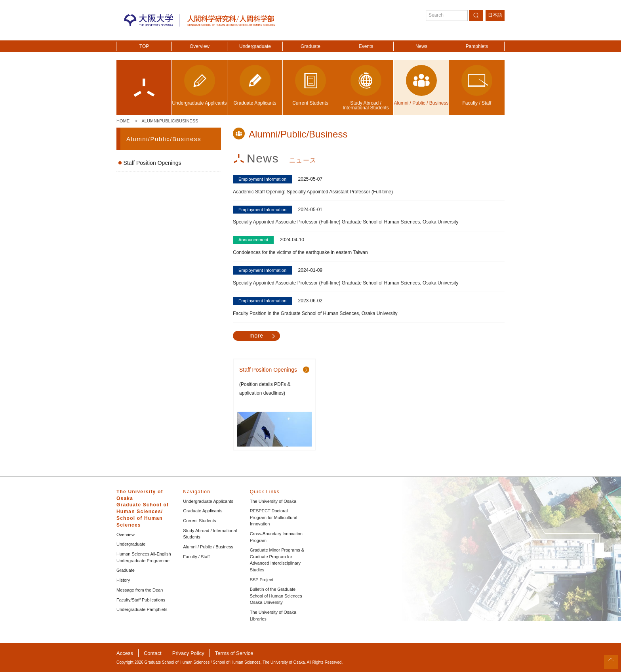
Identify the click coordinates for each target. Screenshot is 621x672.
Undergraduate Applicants (208, 501)
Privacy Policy (188, 653)
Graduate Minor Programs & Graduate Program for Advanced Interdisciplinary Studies (277, 560)
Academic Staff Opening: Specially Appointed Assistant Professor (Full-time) (313, 192)
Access (125, 653)
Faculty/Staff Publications (141, 600)
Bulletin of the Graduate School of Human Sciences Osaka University (276, 596)
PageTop (611, 662)
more (256, 336)
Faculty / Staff (196, 557)
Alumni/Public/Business (170, 121)
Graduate (310, 46)
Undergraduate (255, 46)
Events (366, 46)
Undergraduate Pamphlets (142, 609)
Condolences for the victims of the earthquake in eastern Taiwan (300, 252)
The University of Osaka (273, 501)
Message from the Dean (140, 590)
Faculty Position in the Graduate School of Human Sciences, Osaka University (315, 313)
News (421, 46)
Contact (153, 653)
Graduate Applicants (203, 511)
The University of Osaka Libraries (273, 616)
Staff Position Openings (152, 163)
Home (123, 121)
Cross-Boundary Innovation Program (276, 537)
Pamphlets (477, 46)
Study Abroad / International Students (210, 534)
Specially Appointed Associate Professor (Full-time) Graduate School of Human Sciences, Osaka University (346, 222)
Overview (200, 46)
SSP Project (262, 580)
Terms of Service (234, 653)
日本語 (495, 15)
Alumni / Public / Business (208, 547)
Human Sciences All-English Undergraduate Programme (144, 557)
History (123, 580)
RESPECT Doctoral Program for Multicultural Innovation (274, 517)
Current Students (199, 521)
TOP (144, 46)
